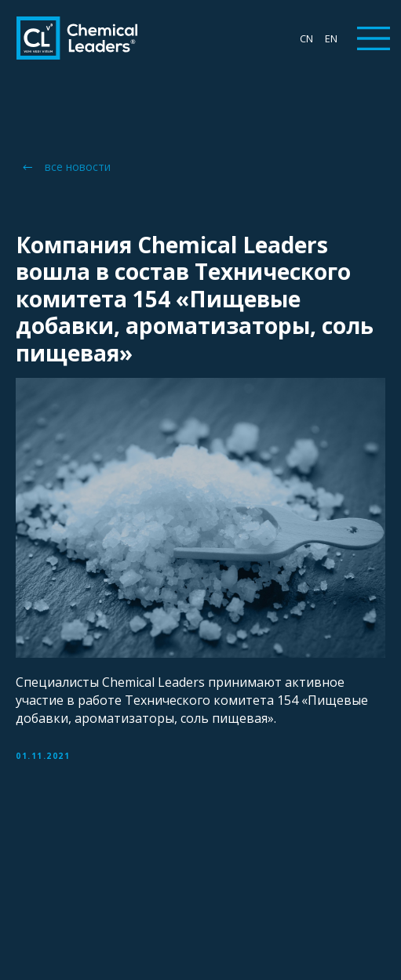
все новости (78, 167)
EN (331, 38)
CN (306, 38)
